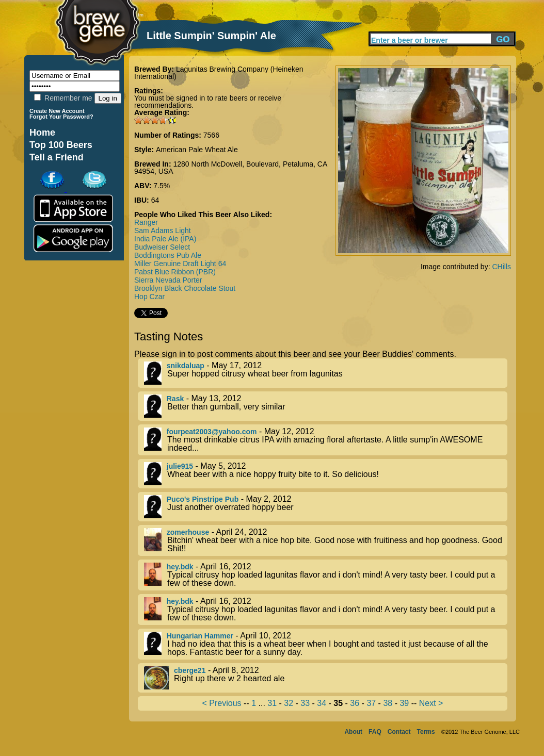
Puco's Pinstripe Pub (203, 499)
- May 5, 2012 (326, 474)
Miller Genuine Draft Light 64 (180, 264)
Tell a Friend (57, 157)
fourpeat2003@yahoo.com (212, 432)
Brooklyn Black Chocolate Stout (185, 288)
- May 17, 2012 (326, 373)
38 (388, 703)
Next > (431, 703)
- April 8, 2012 (326, 678)
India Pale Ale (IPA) (165, 239)
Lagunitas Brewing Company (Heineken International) (219, 73)
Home (42, 133)
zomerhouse (188, 532)
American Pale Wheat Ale (197, 150)
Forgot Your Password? (61, 117)
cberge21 (190, 670)
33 (305, 703)
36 (355, 703)
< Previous (222, 703)
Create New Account (57, 111)
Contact (399, 732)
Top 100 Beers (61, 145)
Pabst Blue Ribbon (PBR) (175, 272)
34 (322, 703)
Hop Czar (149, 297)
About (353, 732)
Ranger (146, 222)
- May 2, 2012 (326, 507)
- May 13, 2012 (326, 406)
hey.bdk (180, 567)
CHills (501, 267)
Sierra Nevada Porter (168, 280)
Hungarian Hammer (200, 636)
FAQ (375, 732)
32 (289, 703)
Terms (426, 732)
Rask (175, 399)
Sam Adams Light (163, 231)
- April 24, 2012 (326, 540)
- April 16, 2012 (326, 575)
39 (404, 703)
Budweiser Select (162, 247)
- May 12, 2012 (326, 440)
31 (272, 703)
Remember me (63, 98)
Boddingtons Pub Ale (168, 255)
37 (371, 703)
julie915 (180, 466)
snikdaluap (186, 366)
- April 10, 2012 (326, 644)
